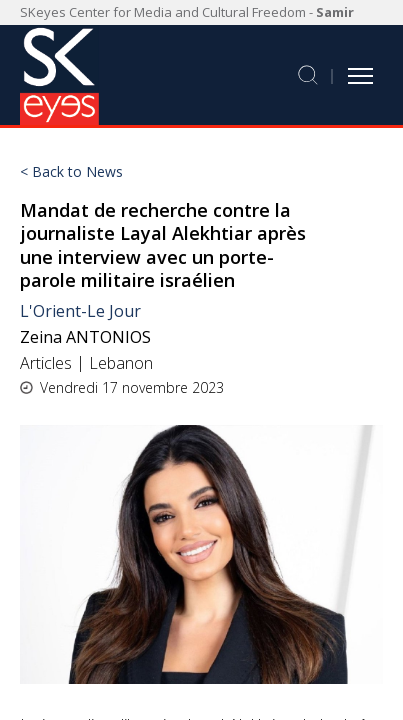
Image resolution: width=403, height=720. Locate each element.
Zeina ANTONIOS (85, 337)
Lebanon (121, 363)
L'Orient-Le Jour (80, 311)
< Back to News (71, 172)
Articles (46, 363)
